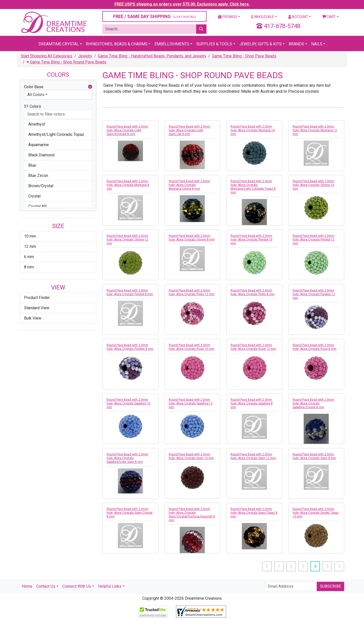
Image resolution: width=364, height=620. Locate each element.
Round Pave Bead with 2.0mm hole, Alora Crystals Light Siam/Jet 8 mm (190, 130)
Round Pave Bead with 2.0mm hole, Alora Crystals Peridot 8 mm (130, 292)
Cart (329, 17)
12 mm (30, 246)
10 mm (30, 236)
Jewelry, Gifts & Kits (260, 44)
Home (27, 586)
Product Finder (37, 298)
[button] (90, 87)
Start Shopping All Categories (47, 56)
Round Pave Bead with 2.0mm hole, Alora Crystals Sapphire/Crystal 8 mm (313, 403)
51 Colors (33, 106)
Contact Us (46, 586)
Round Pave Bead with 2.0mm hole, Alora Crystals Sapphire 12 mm (191, 403)
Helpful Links (110, 586)
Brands (296, 44)
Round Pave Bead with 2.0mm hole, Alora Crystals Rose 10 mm (192, 347)
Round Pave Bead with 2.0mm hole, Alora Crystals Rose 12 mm (253, 347)
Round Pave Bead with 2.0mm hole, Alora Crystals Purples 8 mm (130, 347)
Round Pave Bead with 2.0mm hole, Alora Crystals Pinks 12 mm (192, 292)
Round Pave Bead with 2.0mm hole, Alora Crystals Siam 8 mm (314, 456)
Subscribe (330, 586)
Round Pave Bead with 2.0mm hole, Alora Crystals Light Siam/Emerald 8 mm (127, 130)
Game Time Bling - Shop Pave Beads (244, 56)
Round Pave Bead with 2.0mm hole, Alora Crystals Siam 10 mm (191, 456)
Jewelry (85, 56)
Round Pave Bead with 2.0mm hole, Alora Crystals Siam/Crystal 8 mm (130, 513)
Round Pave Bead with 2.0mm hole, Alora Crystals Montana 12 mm (315, 130)
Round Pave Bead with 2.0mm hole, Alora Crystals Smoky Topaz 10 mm (316, 513)
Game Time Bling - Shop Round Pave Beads (66, 62)
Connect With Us (77, 586)
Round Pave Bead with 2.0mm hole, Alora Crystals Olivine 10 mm (313, 185)
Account (298, 17)
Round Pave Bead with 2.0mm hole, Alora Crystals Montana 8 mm (128, 185)
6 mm (29, 257)
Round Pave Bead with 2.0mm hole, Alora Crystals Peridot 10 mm (251, 240)
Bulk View (33, 318)
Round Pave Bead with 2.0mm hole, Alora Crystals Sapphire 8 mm (252, 403)
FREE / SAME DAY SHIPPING (155, 16)
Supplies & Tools (214, 44)
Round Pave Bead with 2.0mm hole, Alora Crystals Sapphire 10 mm (129, 403)
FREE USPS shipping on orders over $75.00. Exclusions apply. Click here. (182, 4)
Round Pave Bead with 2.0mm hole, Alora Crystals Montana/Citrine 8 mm (190, 185)
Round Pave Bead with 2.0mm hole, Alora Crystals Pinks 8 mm (253, 292)
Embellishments (172, 44)
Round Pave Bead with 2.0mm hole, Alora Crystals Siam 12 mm (253, 456)
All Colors (36, 95)
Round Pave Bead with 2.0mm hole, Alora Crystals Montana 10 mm (253, 130)
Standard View (37, 308)
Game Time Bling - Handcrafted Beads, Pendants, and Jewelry (152, 56)
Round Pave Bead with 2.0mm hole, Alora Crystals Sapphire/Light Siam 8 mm (127, 458)
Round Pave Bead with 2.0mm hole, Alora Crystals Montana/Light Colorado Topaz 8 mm (253, 187)
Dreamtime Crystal (59, 44)
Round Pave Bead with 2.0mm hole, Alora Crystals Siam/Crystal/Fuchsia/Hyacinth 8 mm (192, 515)
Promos (228, 17)
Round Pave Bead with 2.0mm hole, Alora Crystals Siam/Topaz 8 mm (254, 513)
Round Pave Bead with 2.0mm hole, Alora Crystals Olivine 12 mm (127, 240)
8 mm (29, 267)
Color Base (58, 87)
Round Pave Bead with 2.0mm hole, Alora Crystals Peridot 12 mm (314, 240)
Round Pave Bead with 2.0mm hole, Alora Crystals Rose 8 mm (315, 347)
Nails (317, 44)
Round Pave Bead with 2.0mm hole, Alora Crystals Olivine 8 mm (192, 238)
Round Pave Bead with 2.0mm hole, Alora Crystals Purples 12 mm (314, 294)
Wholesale (263, 17)
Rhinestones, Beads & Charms (117, 44)
